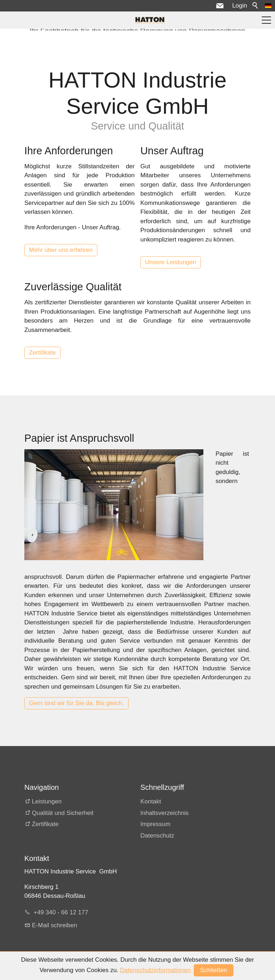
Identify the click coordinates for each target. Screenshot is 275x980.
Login (240, 6)
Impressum (155, 824)
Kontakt (151, 801)
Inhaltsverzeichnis (165, 813)
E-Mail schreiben (55, 925)
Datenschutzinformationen (155, 970)
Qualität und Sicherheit (63, 813)
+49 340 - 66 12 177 (60, 912)
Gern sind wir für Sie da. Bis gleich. (76, 703)
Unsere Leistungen (171, 262)
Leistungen (47, 801)
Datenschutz (157, 836)
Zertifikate (42, 353)
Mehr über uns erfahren (61, 250)
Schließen (214, 970)
